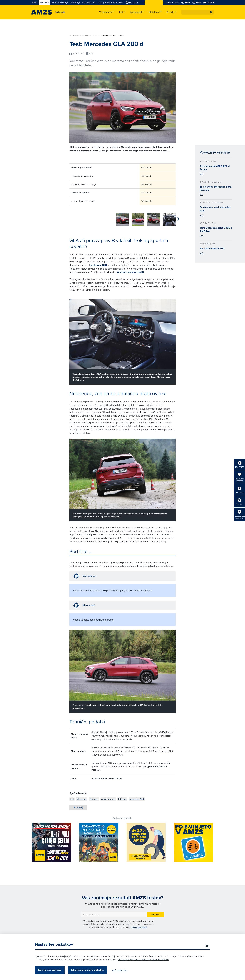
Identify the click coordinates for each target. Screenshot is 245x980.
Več (201, 174)
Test (97, 36)
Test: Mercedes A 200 (212, 248)
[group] (76, 218)
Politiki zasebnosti (139, 926)
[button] (211, 12)
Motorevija (75, 36)
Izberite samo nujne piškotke (87, 970)
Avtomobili (88, 36)
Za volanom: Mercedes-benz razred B (216, 188)
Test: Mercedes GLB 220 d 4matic (215, 168)
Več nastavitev (120, 970)
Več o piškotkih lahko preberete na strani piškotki (143, 959)
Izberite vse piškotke (50, 970)
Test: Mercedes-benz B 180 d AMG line (216, 229)
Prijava (155, 913)
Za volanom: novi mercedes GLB (215, 209)
